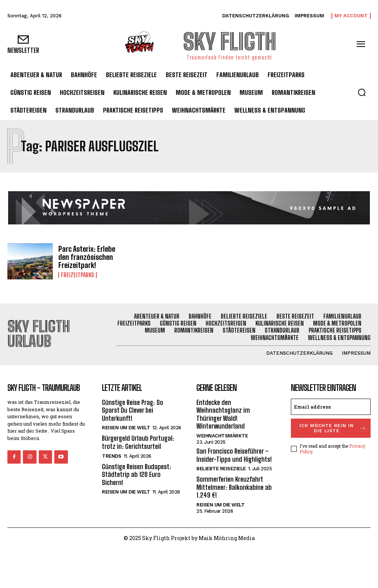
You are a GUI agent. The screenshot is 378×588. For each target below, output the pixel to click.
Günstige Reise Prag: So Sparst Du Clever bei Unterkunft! (133, 410)
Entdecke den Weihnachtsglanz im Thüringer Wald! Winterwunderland (223, 414)
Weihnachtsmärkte (222, 436)
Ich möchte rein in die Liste (333, 428)
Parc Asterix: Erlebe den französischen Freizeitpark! (87, 257)
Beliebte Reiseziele (221, 469)
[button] (362, 92)
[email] (331, 407)
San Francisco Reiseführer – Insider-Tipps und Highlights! (234, 455)
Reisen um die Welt (126, 428)
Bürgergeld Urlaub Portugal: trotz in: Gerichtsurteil (138, 442)
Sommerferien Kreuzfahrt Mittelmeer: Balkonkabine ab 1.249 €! (234, 487)
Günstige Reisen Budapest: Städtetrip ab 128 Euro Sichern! (137, 474)
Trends (111, 456)
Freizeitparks (78, 275)
